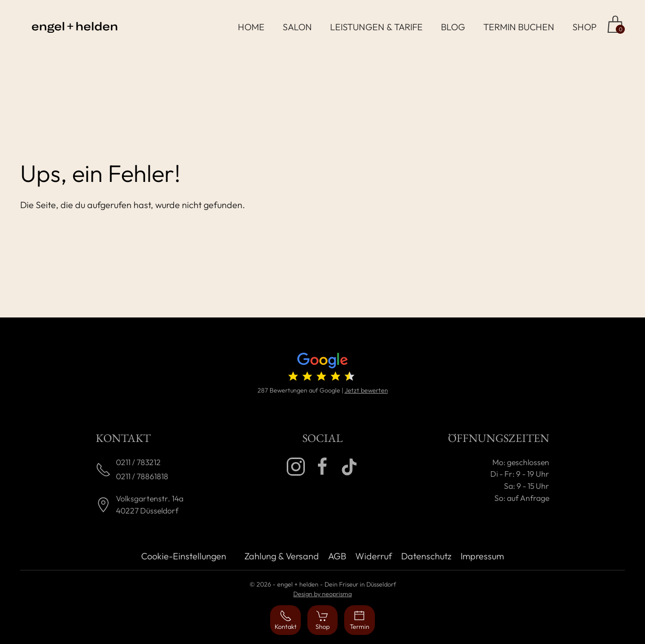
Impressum (482, 556)
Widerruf (374, 556)
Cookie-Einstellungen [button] (184, 556)
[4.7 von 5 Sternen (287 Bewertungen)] (322, 369)
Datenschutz (426, 556)
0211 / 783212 (138, 462)
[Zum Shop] (615, 24)
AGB (337, 556)
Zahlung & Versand (282, 556)
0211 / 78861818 (142, 476)
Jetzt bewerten (366, 390)
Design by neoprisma (322, 594)
